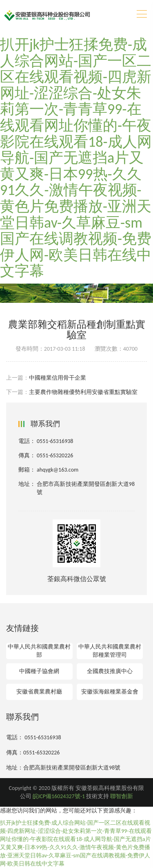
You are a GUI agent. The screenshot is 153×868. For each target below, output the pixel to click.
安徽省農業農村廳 (39, 692)
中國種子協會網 (39, 671)
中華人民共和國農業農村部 (39, 651)
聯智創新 (122, 796)
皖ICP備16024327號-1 (59, 796)
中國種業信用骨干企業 (58, 378)
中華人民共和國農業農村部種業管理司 (110, 651)
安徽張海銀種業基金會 (110, 692)
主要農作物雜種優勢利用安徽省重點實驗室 (83, 392)
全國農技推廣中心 (110, 671)
